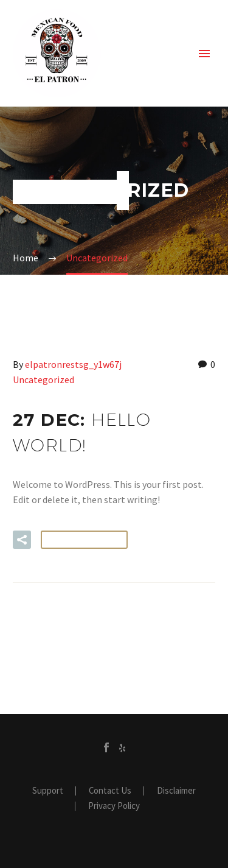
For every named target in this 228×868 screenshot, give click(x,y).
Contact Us (110, 791)
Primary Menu (204, 54)
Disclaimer (176, 791)
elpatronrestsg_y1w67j (73, 364)
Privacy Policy (114, 806)
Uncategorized (43, 379)
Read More (84, 540)
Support (48, 791)
